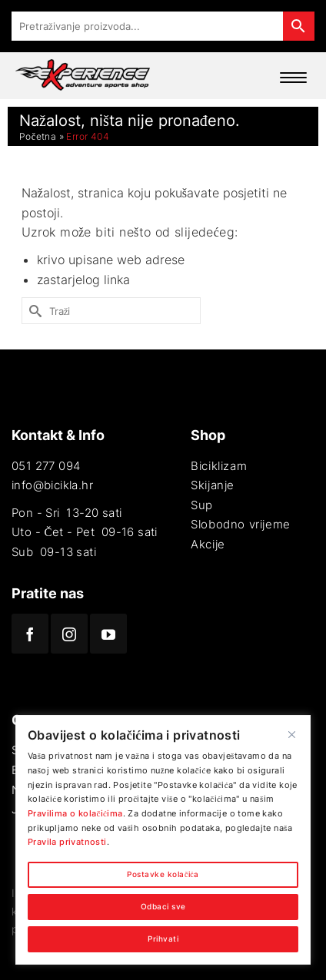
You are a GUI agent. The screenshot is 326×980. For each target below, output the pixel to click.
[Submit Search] (33, 311)
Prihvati (163, 939)
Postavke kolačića (163, 874)
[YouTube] (108, 634)
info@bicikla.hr (52, 485)
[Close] (291, 734)
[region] (163, 840)
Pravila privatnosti (67, 842)
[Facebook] (30, 634)
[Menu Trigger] (289, 78)
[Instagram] (69, 634)
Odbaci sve (163, 907)
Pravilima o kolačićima (75, 813)
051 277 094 (46, 466)
